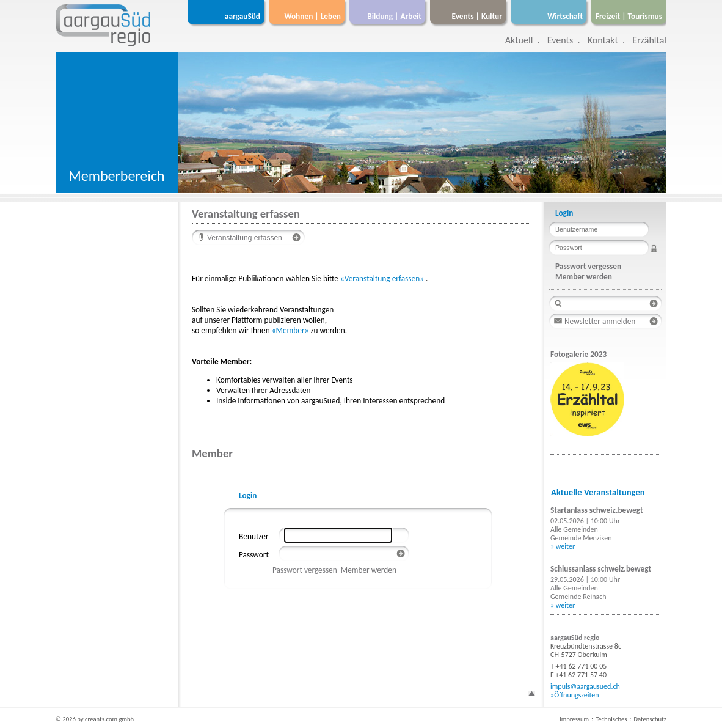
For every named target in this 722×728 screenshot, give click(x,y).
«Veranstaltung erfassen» (382, 278)
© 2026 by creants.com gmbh (95, 719)
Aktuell (519, 40)
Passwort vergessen (305, 570)
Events (560, 40)
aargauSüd (242, 16)
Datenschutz (650, 719)
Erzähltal (649, 40)
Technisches (611, 719)
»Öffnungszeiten (575, 695)
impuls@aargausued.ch (585, 686)
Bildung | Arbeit (394, 16)
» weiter (563, 546)
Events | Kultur (477, 16)
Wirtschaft (565, 16)
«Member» (290, 330)
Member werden (369, 570)
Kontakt (603, 40)
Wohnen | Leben (312, 16)
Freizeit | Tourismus (629, 16)
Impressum (574, 719)
